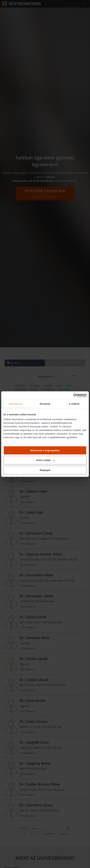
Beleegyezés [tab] (16, 404)
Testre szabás (45, 460)
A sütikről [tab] (74, 404)
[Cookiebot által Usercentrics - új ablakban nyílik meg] (73, 395)
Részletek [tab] (45, 404)
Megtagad (45, 470)
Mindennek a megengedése (45, 450)
